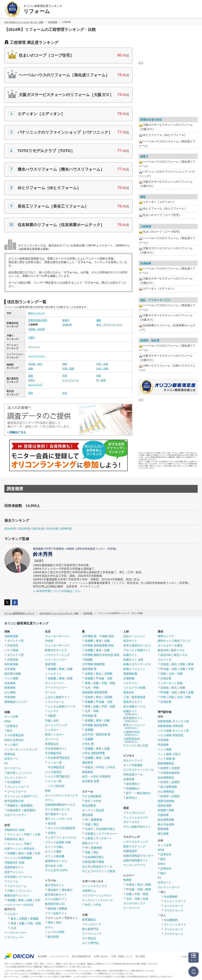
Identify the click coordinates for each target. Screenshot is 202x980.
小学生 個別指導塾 (94, 753)
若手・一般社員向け (138, 793)
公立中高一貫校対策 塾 (96, 734)
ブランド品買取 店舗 (58, 842)
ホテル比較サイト (56, 899)
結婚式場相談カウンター (138, 856)
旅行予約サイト (55, 885)
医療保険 (10, 688)
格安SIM (166, 655)
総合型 (52, 823)
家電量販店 (89, 920)
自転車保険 (11, 664)
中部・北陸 (102, 364)
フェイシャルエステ (136, 817)
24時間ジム (89, 891)
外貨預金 (10, 754)
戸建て (32, 337)
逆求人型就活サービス (137, 645)
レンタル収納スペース (62, 706)
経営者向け (133, 784)
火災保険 (10, 669)
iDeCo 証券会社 (14, 740)
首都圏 (11, 853)
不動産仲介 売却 (14, 830)
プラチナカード (174, 911)
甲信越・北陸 (104, 678)
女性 (65, 393)
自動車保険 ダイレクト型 (173, 721)
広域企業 (166, 678)
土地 (37, 834)
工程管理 (146, 227)
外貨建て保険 (166, 810)
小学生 (111, 767)
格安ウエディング (134, 846)
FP (87, 820)
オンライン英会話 (93, 810)
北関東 (23, 919)
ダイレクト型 (15, 641)
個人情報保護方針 (81, 956)
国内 (50, 923)
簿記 (96, 824)
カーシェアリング (56, 725)
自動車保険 (11, 636)
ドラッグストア (92, 924)
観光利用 (53, 937)
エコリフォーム (71, 380)
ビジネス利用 (56, 932)
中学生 (100, 767)
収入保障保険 (169, 787)
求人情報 (140, 956)
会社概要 (42, 956)
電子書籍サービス (56, 814)
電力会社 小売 (54, 866)
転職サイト (130, 655)
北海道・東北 (35, 364)
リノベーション (36, 356)
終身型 (165, 768)
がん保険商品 (166, 791)
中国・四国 (68, 369)
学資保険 (10, 697)
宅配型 (52, 716)
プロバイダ (165, 660)
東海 (21, 853)
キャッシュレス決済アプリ (21, 796)
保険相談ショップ (15, 702)
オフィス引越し (55, 847)
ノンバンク (25, 773)
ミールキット (53, 674)
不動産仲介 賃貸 (14, 863)
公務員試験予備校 (93, 862)
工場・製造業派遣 (134, 697)
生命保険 (10, 683)
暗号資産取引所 (14, 801)
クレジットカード (15, 778)
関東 (65, 364)
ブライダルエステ (134, 813)
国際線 (63, 909)
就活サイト (130, 641)
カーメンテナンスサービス (62, 795)
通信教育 (88, 763)
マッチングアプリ (134, 865)
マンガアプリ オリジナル (61, 838)
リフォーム (11, 881)
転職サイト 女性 (133, 660)
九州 (37, 853)
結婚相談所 (130, 851)
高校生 (89, 767)
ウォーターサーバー (57, 636)
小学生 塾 (88, 744)
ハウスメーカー (17, 933)
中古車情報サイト (56, 749)
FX (6, 763)
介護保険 (163, 815)
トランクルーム (55, 702)
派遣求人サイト (133, 702)
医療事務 (96, 820)
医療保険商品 (166, 763)
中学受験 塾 (89, 716)
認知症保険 (165, 805)
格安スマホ (180, 655)
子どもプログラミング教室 (99, 871)
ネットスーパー (55, 683)
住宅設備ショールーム (18, 877)
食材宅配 (50, 664)
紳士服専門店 (90, 929)
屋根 (31, 376)
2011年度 (52, 529)
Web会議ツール (133, 774)
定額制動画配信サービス (60, 805)
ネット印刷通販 (133, 765)
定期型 (176, 768)
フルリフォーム (17, 886)
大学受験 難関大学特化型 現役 (101, 655)
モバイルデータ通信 (170, 645)
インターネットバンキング (21, 749)
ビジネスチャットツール (138, 770)
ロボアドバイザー (15, 815)
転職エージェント (134, 669)
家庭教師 (88, 772)
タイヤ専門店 (90, 943)
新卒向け (132, 798)
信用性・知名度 (36, 329)
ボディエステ (132, 822)
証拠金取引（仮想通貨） (22, 810)
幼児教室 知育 (91, 781)
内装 (99, 376)
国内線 (52, 909)
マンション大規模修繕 (18, 858)
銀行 (10, 731)
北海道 (89, 674)
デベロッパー (15, 937)
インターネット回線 (170, 683)
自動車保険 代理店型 (170, 726)
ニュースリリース (59, 956)
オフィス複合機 (55, 856)
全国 (145, 899)
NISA (8, 721)
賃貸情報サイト (14, 867)
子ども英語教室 (92, 796)
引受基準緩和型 (170, 773)
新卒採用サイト (133, 719)
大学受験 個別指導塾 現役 (98, 645)
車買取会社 (52, 744)
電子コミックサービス (59, 819)
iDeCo (161, 864)
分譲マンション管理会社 (20, 849)
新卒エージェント (134, 726)
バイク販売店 (53, 772)
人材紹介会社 (132, 733)
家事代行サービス (56, 650)
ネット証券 (11, 717)
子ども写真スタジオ (57, 809)
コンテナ (53, 711)
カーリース (52, 739)
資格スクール (90, 843)
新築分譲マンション (17, 895)
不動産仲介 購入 (14, 839)
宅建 (88, 824)
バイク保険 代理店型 (170, 735)
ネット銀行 (11, 745)
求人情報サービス (134, 706)
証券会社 (13, 726)
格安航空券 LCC (55, 904)
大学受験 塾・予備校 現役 (98, 636)
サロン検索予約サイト (137, 827)
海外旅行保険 (13, 674)
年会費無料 (14, 782)
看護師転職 (130, 674)
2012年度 (38, 529)
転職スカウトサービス (137, 664)
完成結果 (67, 325)
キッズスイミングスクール (97, 900)
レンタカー (52, 730)
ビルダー (13, 914)
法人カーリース (133, 760)
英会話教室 (89, 805)
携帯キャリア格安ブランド (174, 641)
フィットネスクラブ (94, 886)
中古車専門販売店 (59, 758)
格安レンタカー (55, 734)
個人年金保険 (166, 824)
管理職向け (133, 789)
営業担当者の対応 (38, 320)
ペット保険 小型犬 (169, 754)
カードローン (13, 768)
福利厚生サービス (56, 861)
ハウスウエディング (136, 842)
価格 (99, 320)
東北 (13, 919)
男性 (31, 393)
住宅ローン (11, 759)
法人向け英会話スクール (97, 866)
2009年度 (66, 529)
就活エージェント (134, 636)
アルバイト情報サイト (137, 650)
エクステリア (35, 385)
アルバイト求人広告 (136, 745)
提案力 (66, 320)
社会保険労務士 (106, 829)
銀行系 (11, 773)
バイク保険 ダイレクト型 (173, 731)
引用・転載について (122, 956)
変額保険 (163, 829)
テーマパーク (132, 908)
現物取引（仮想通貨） (21, 805)
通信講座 (88, 815)
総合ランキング (36, 313)
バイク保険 (11, 650)
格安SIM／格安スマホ (171, 650)
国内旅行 (53, 890)
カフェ (49, 800)
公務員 (89, 838)
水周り (32, 380)
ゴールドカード (17, 791)
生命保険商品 (166, 778)
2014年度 (10, 529)
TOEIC (89, 829)
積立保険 (163, 834)
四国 (163, 674)
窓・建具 (101, 380)
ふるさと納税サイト (57, 697)
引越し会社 (52, 720)
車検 (48, 791)
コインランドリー (56, 660)
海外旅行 (67, 890)
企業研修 (129, 779)
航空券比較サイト (56, 895)
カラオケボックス (134, 903)
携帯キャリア (166, 636)
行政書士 (90, 834)
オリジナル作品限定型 (62, 828)
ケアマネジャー (108, 834)
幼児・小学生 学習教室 (96, 777)
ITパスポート (104, 838)
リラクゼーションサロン (97, 895)
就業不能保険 (166, 801)
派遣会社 (129, 692)
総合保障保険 (166, 820)
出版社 (52, 833)
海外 (59, 923)
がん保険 (10, 692)
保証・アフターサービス (109, 325)
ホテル (49, 927)
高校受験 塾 (89, 669)
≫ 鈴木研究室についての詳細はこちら (57, 591)
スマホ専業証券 (14, 735)
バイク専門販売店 (59, 777)
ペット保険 (11, 678)
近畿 (31, 369)
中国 (191, 669)
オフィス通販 (53, 851)
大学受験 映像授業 (94, 664)
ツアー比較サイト (56, 913)
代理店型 (13, 645)
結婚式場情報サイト (136, 860)
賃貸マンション (14, 872)
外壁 (65, 376)
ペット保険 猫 (166, 759)
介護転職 (129, 678)
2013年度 (24, 529)
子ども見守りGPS (56, 870)
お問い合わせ (101, 956)
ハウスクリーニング (57, 655)
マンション (34, 347)
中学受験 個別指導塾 (95, 725)
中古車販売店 (53, 753)
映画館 (127, 880)
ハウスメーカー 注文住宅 (19, 905)
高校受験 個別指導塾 (95, 692)
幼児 (88, 801)
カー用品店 (89, 938)
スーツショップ (92, 934)
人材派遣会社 (132, 740)
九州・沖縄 (102, 369)
